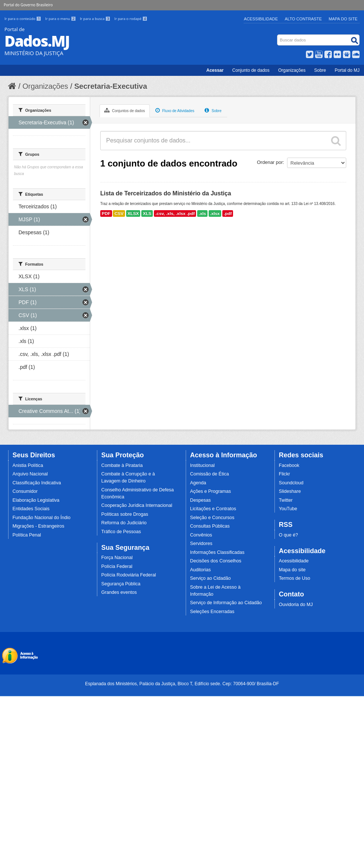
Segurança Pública (121, 584)
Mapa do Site (343, 19)
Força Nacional (117, 558)
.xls (202, 213)
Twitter (286, 500)
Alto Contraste (303, 19)
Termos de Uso (295, 578)
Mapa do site (292, 570)
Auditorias (200, 570)
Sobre (320, 70)
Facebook (289, 465)
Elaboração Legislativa (36, 500)
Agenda (198, 483)
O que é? (289, 535)
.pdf (228, 213)
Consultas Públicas (210, 526)
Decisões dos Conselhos (216, 561)
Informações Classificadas (217, 552)
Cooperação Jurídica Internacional (137, 505)
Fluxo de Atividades (175, 110)
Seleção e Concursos (212, 518)
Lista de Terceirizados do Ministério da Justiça (166, 193)
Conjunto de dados (251, 70)
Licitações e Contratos (213, 509)
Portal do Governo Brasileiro (28, 5)
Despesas (200, 500)
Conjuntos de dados (125, 110)
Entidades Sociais (31, 509)
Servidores (201, 544)
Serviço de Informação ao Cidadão (226, 603)
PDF (106, 213)
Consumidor (25, 491)
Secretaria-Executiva (111, 86)
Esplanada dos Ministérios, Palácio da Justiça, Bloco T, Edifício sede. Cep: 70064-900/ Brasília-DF (182, 684)
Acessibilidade (261, 19)
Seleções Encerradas (212, 612)
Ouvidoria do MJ (296, 605)
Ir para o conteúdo (23, 19)
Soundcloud (291, 483)
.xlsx (215, 213)
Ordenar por (270, 162)
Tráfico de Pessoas (121, 532)
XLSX (133, 213)
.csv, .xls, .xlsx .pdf (175, 213)
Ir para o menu (61, 19)
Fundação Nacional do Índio (42, 518)
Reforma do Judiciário (124, 523)
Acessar (215, 70)
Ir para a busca (96, 19)
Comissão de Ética (210, 474)
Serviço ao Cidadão (210, 578)
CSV (119, 213)
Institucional (203, 465)
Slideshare (290, 491)
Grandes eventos (119, 592)
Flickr (284, 474)
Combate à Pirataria (122, 465)
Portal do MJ (347, 70)
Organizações (292, 70)
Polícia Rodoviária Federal (129, 575)
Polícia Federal (117, 566)
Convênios (201, 535)
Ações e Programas (211, 491)
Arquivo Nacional (30, 474)
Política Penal (27, 535)
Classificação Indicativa (37, 483)
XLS (147, 213)
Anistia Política (28, 465)
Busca (278, 36)
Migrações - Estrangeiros (38, 526)
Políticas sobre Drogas (125, 514)
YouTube (288, 509)
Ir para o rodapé (131, 19)
